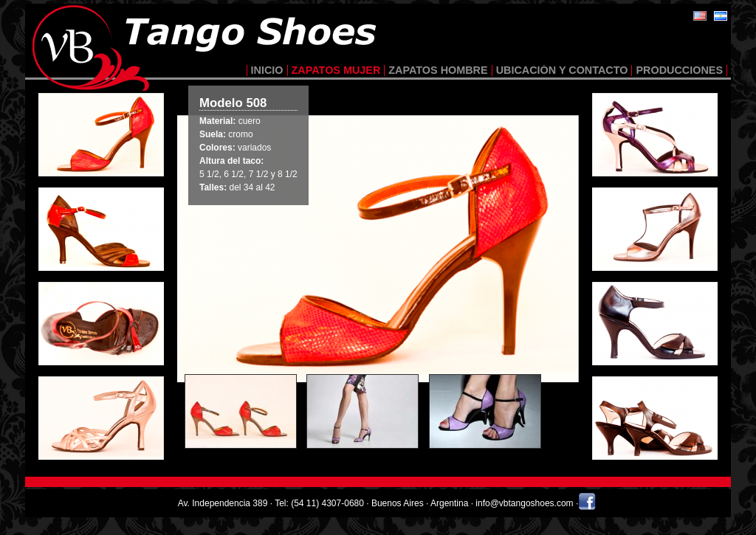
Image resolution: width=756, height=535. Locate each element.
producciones (679, 70)
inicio (267, 70)
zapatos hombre (438, 70)
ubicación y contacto (562, 70)
